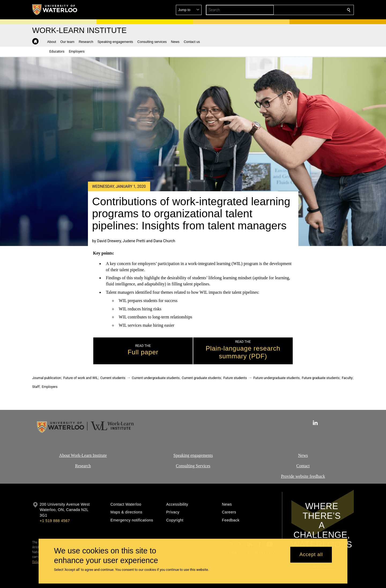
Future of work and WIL (81, 378)
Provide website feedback (303, 476)
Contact (303, 466)
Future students (235, 378)
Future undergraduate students (276, 378)
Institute (99, 455)
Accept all (311, 555)
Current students (113, 378)
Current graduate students (201, 378)
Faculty (347, 378)
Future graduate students (321, 378)
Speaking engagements (193, 455)
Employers (50, 387)
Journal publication (47, 378)
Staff (36, 387)
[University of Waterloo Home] (55, 10)
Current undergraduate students (156, 378)
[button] (310, 10)
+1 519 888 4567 (55, 521)
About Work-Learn (75, 455)
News (303, 455)
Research (83, 466)
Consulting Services (193, 466)
